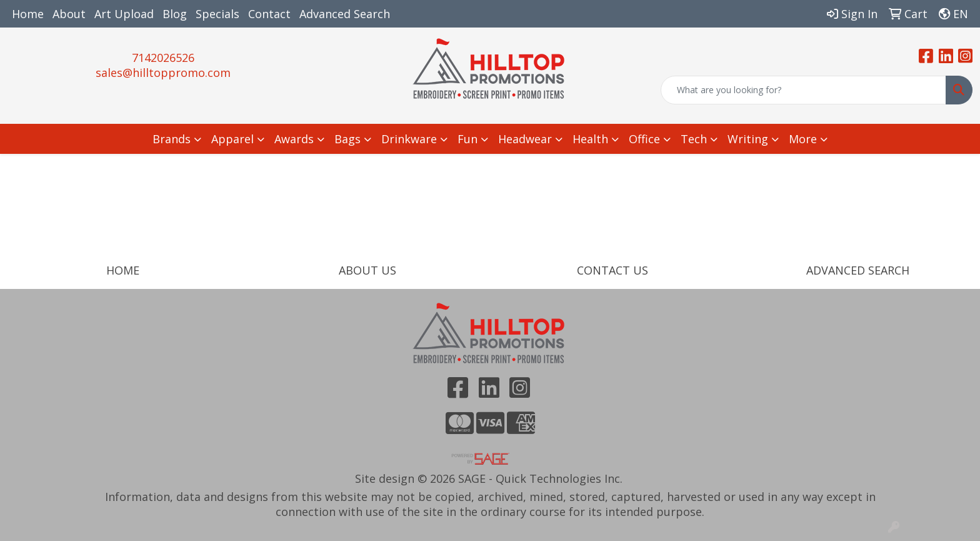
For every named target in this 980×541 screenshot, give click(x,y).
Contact (269, 14)
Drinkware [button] (409, 139)
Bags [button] (347, 139)
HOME (123, 270)
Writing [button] (748, 139)
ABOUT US (367, 270)
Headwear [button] (525, 139)
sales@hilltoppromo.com (163, 73)
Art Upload (124, 14)
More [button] (803, 139)
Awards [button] (294, 139)
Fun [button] (467, 139)
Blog (175, 14)
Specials (217, 14)
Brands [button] (172, 139)
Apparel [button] (232, 139)
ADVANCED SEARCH (858, 270)
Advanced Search (345, 14)
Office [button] (644, 139)
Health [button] (590, 139)
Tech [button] (694, 139)
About (69, 14)
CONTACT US (612, 270)
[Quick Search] (803, 90)
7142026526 (163, 58)
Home (28, 14)
